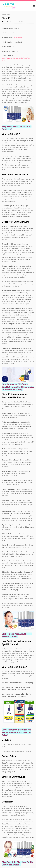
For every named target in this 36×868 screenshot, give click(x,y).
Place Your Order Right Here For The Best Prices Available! (18, 863)
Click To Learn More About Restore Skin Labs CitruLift (17, 635)
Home (3, 14)
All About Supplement (8, 22)
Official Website (17, 37)
